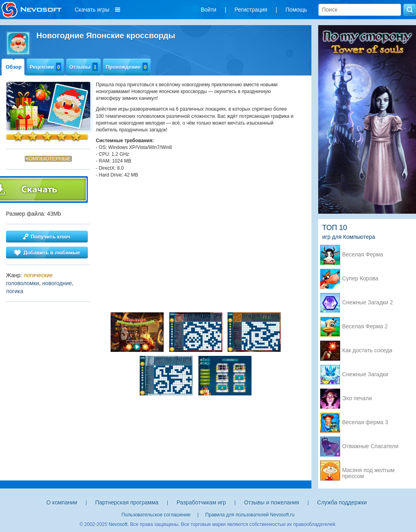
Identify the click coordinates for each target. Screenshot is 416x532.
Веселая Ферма (363, 255)
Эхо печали (357, 398)
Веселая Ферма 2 (365, 327)
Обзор (14, 67)
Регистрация (251, 10)
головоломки (23, 283)
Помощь (296, 10)
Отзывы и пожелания (271, 502)
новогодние (57, 283)
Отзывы (83, 67)
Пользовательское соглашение (156, 515)
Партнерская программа (127, 502)
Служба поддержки (342, 502)
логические (38, 275)
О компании (62, 502)
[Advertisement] (196, 238)
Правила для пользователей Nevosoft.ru (250, 515)
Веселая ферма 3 (365, 422)
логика (15, 291)
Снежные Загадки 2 (367, 303)
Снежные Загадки (365, 374)
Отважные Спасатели (370, 446)
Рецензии (45, 67)
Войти (209, 10)
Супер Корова (360, 279)
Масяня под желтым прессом (368, 471)
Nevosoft (118, 524)
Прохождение (127, 67)
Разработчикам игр (201, 502)
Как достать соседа (367, 350)
